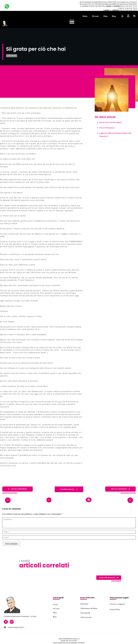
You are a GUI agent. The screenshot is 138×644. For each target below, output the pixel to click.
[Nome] (69, 532)
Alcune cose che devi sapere (110, 122)
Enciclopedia (85, 613)
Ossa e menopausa (107, 128)
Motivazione (12, 56)
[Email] (69, 538)
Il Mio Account (86, 617)
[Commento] (69, 523)
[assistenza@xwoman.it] (5, 627)
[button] (122, 16)
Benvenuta (84, 604)
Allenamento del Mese (89, 608)
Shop (105, 16)
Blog (114, 16)
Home (85, 16)
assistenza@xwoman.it (16, 627)
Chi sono (95, 16)
